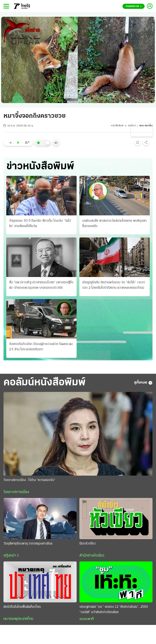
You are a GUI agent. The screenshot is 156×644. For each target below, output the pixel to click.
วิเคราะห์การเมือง (16, 492)
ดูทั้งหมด (143, 383)
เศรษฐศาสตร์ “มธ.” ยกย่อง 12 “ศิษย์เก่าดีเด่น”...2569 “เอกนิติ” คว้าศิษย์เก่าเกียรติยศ (114, 610)
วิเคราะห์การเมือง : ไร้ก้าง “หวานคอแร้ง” (29, 480)
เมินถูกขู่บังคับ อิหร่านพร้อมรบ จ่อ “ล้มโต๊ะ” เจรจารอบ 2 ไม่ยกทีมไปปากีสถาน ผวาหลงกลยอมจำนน (114, 285)
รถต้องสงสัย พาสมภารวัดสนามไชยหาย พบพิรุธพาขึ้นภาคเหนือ (114, 224)
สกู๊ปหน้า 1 (11, 556)
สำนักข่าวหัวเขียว (92, 556)
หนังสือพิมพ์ (117, 126)
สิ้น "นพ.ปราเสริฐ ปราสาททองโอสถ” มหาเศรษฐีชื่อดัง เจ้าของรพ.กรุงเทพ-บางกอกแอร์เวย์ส (41, 285)
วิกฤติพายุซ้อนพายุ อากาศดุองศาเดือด (28, 544)
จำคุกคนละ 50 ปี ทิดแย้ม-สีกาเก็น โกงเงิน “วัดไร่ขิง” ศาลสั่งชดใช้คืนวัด (40, 224)
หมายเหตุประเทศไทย (18, 619)
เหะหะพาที (87, 619)
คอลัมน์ (132, 126)
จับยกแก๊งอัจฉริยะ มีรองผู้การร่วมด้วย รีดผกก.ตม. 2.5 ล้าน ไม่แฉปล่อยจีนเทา (41, 347)
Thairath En (134, 6)
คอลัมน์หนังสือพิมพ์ (45, 383)
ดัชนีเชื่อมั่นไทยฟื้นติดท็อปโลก (22, 607)
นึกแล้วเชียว (88, 544)
